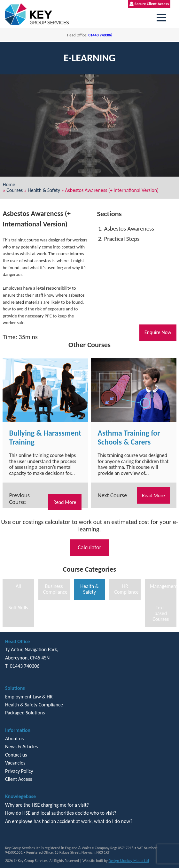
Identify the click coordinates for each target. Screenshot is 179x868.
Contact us (16, 755)
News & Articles (21, 746)
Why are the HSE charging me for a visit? (47, 805)
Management (163, 586)
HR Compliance (126, 589)
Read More (65, 502)
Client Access (19, 779)
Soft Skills (18, 608)
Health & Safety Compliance (34, 705)
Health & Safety (44, 190)
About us (14, 739)
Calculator (89, 547)
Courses (15, 190)
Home (9, 184)
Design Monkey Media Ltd (129, 861)
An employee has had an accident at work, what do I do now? (69, 821)
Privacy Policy (19, 771)
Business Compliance (55, 589)
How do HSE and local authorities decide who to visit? (61, 813)
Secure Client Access (149, 4)
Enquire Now (158, 332)
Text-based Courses (161, 613)
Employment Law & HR (29, 697)
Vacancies (15, 763)
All (18, 586)
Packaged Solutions (25, 713)
